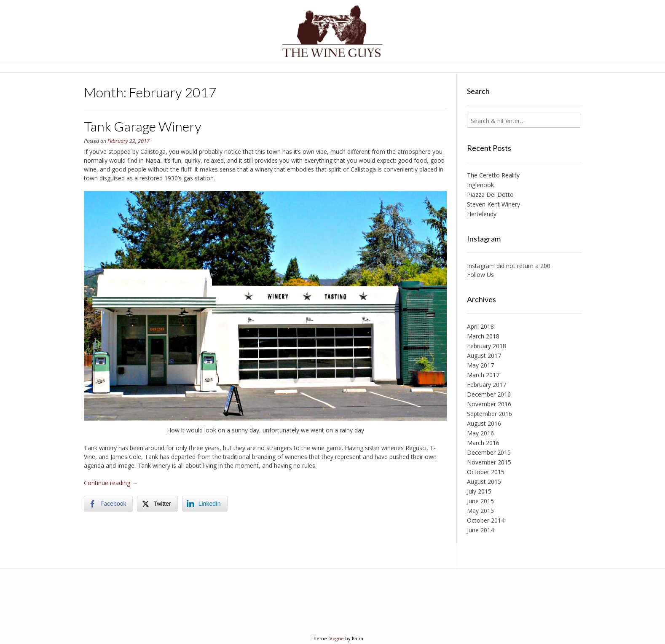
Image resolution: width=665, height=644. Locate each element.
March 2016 (483, 443)
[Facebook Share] (108, 504)
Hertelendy (482, 214)
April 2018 (480, 326)
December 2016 (489, 394)
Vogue (337, 638)
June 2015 (480, 501)
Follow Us (480, 275)
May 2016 (480, 433)
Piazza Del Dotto (490, 195)
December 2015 (489, 452)
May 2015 (480, 511)
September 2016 (489, 414)
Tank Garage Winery (143, 126)
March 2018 (483, 336)
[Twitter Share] (157, 504)
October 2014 (486, 520)
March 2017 (483, 375)
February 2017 (487, 385)
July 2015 (479, 491)
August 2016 (484, 423)
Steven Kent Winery (493, 204)
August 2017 (484, 356)
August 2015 (484, 482)
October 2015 (486, 472)
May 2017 (480, 365)
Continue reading (111, 483)
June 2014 (480, 530)
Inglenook (480, 185)
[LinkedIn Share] (205, 504)
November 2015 (489, 462)
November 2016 (489, 404)
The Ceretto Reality (493, 175)
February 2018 (487, 346)
